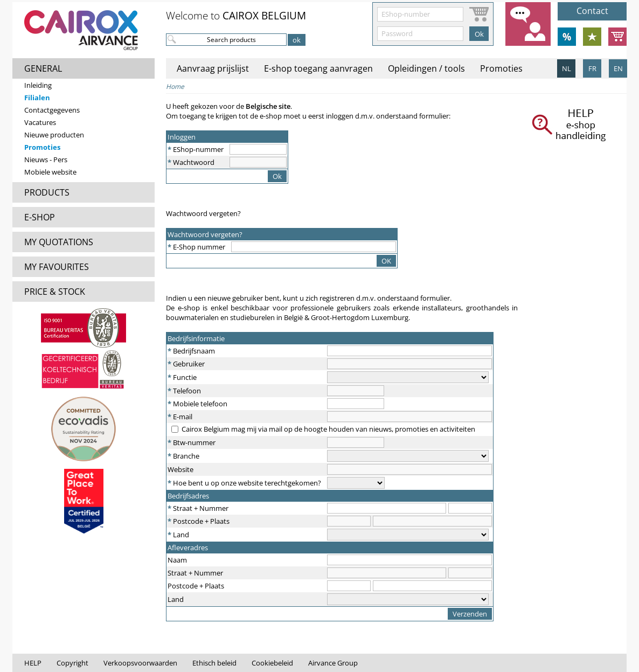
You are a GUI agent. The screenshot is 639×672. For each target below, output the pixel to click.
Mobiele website (50, 172)
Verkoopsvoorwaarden (140, 663)
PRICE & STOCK (55, 292)
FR (592, 68)
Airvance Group (333, 663)
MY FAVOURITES (57, 267)
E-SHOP (40, 217)
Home (175, 86)
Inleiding (38, 85)
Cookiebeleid (272, 663)
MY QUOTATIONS (59, 242)
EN (618, 68)
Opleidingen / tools (426, 68)
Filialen (37, 98)
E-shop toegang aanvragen (318, 68)
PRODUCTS (47, 192)
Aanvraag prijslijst (213, 68)
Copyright (72, 663)
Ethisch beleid (214, 663)
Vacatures (40, 122)
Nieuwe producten (54, 135)
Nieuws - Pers (46, 160)
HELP (33, 663)
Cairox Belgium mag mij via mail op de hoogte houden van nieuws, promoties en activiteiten (328, 429)
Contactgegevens (52, 110)
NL (567, 68)
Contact (592, 11)
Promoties (42, 147)
